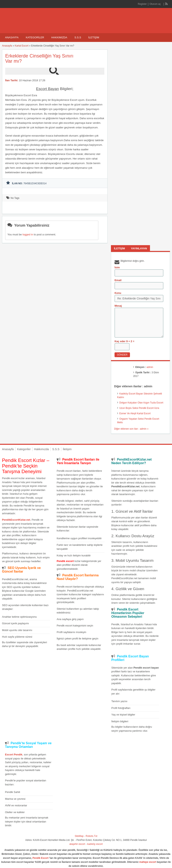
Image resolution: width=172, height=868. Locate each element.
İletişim (94, 37)
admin (150, 367)
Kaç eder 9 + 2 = (124, 341)
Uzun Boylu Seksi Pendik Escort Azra (139, 408)
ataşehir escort (77, 844)
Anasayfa (12, 37)
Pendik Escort (40, 858)
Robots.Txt (92, 836)
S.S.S (78, 37)
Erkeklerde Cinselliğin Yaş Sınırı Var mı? (39, 58)
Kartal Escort (22, 46)
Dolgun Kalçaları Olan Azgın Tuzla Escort (141, 403)
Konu (118, 293)
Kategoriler (35, 37)
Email (118, 280)
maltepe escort (148, 862)
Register (142, 4)
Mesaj (118, 306)
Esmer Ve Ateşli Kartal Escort (135, 413)
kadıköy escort (95, 844)
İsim (117, 267)
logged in (28, 234)
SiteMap (79, 836)
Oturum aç (155, 4)
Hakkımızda (59, 37)
